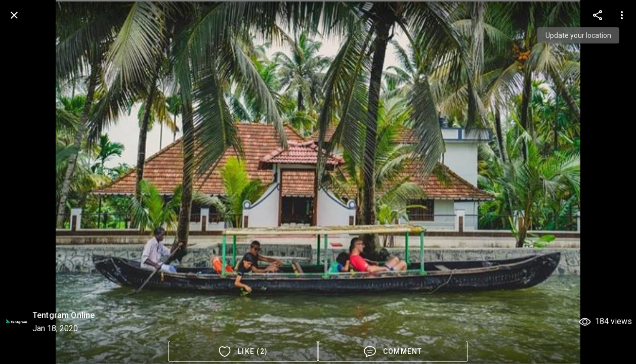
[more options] (598, 15)
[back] (14, 15)
